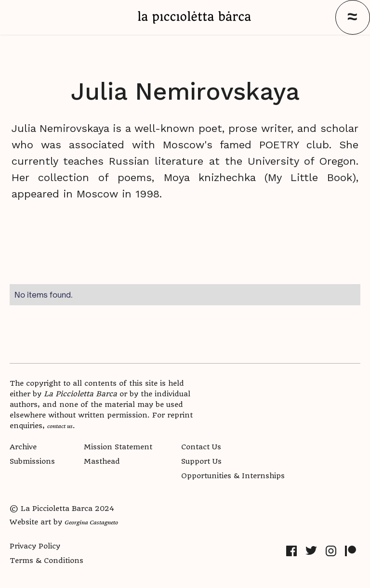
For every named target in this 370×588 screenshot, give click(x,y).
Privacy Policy (35, 546)
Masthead (102, 461)
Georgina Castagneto (91, 522)
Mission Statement (118, 447)
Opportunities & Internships (233, 476)
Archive (23, 447)
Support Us (201, 461)
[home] (195, 17)
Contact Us (201, 447)
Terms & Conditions (46, 561)
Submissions (32, 461)
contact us (60, 426)
